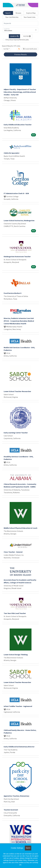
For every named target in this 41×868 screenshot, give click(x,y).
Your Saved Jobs (30, 17)
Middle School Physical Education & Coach (20, 528)
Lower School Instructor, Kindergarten (19, 220)
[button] (27, 36)
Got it (28, 848)
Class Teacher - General (13, 552)
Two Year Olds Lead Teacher (15, 613)
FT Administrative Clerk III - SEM (16, 193)
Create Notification (30, 49)
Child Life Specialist (12, 153)
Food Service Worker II (13, 293)
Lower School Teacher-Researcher (17, 391)
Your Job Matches (12, 17)
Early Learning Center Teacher (16, 433)
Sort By (6, 49)
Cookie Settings (17, 848)
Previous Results (21, 54)
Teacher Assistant (11, 810)
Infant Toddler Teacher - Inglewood (18, 706)
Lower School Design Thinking (16, 655)
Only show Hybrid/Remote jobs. (17, 40)
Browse (18, 13)
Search (8, 13)
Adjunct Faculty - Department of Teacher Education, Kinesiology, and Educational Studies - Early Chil (20, 92)
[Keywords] (20, 23)
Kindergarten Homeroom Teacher (17, 256)
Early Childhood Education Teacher (18, 125)
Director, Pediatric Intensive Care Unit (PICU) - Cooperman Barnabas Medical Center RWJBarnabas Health (19, 321)
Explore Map (31, 13)
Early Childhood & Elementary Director (19, 747)
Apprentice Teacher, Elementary (16, 796)
